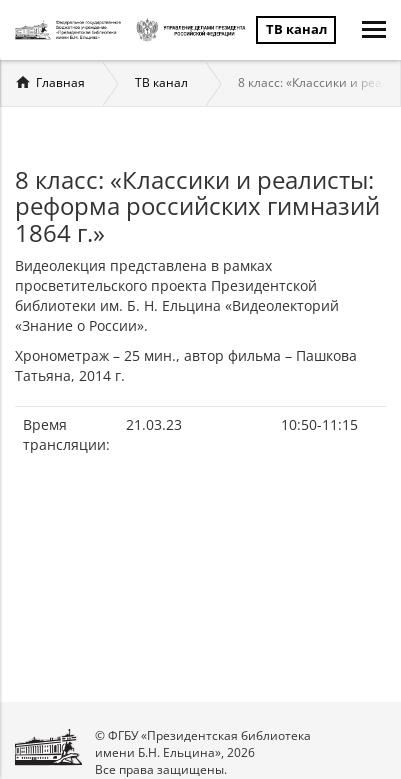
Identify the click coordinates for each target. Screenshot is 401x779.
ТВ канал (161, 82)
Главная (60, 82)
